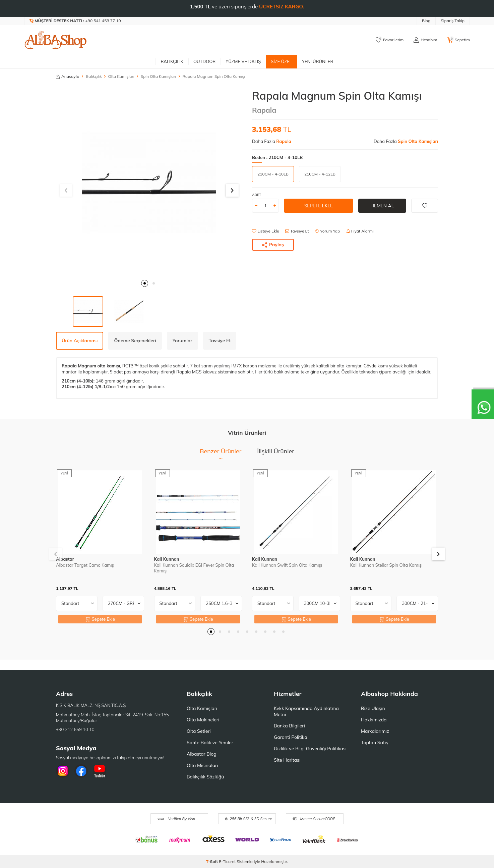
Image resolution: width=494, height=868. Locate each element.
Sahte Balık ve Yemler (210, 743)
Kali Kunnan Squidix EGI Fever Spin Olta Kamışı (194, 568)
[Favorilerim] (390, 40)
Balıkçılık (172, 61)
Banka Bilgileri (289, 726)
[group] (149, 182)
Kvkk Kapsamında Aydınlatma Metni (306, 711)
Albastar (65, 559)
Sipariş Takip (453, 21)
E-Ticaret (227, 861)
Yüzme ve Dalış (243, 61)
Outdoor (204, 61)
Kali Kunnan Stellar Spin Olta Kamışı (386, 565)
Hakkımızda (374, 720)
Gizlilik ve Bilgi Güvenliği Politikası (310, 749)
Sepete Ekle (319, 205)
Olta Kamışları (121, 76)
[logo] (56, 40)
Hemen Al (382, 205)
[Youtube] (100, 771)
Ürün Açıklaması (80, 341)
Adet (257, 195)
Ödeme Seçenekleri (135, 341)
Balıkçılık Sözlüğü (205, 777)
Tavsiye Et (297, 231)
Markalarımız (375, 731)
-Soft (213, 861)
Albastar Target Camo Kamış (85, 565)
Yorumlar (182, 341)
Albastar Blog (202, 754)
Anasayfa (68, 76)
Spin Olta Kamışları (159, 76)
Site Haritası (287, 760)
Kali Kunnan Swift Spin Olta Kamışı (287, 565)
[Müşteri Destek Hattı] (75, 21)
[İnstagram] (63, 771)
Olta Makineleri (203, 720)
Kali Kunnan (167, 559)
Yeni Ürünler (318, 61)
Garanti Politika (291, 737)
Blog (426, 21)
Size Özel (281, 61)
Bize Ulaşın (373, 708)
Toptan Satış (375, 743)
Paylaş (273, 245)
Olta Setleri (199, 731)
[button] (145, 283)
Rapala (264, 110)
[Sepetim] (459, 40)
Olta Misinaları (202, 765)
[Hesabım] (425, 40)
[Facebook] (81, 771)
